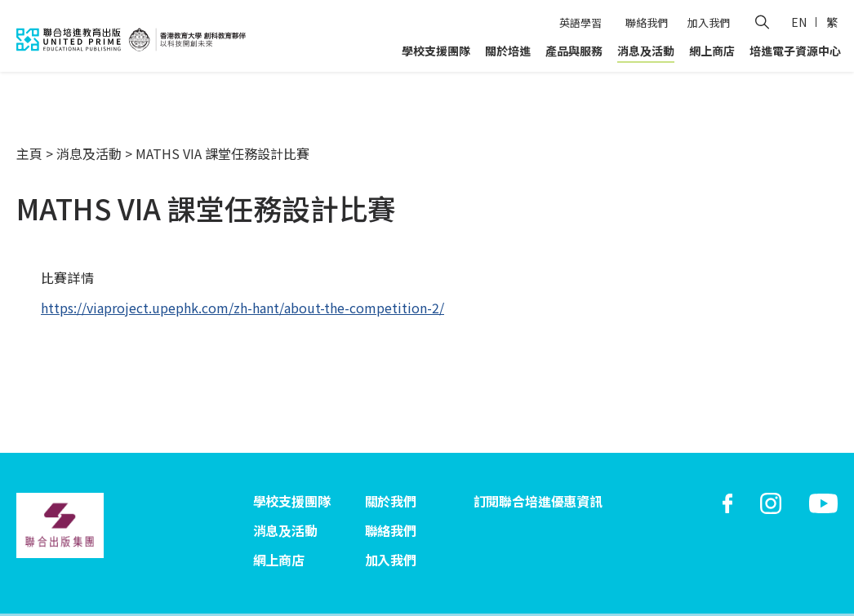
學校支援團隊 (436, 51)
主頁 (29, 153)
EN (799, 22)
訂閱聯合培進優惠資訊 (538, 501)
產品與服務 (574, 51)
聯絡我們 (647, 22)
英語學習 (580, 22)
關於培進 (508, 51)
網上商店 (712, 51)
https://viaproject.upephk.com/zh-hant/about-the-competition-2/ (242, 308)
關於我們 (391, 501)
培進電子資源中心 (795, 51)
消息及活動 (646, 51)
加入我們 (709, 22)
